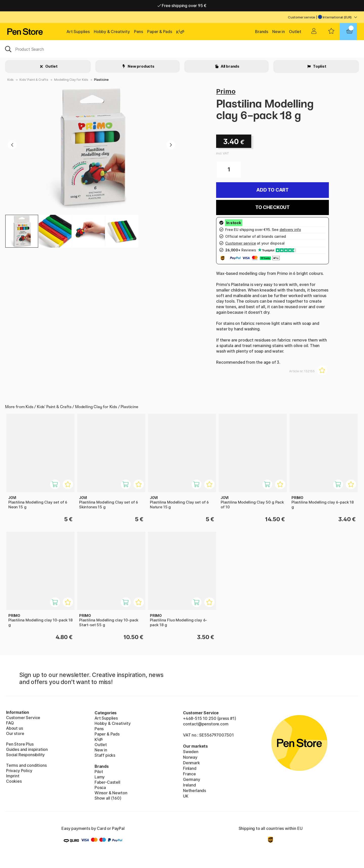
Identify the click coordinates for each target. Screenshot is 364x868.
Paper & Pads (160, 32)
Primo (226, 91)
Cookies (14, 781)
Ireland (189, 785)
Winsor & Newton (111, 793)
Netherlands (195, 791)
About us (15, 728)
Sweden (191, 752)
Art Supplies (78, 32)
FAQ (10, 723)
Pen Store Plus (20, 744)
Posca (100, 787)
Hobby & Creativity (112, 32)
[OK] (182, 49)
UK (186, 796)
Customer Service (23, 718)
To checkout (272, 207)
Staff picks (105, 755)
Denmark (191, 763)
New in (279, 32)
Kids (10, 80)
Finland (190, 768)
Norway (190, 757)
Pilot (99, 772)
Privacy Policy (19, 771)
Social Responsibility (25, 755)
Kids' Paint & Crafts (34, 80)
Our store (15, 733)
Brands (262, 32)
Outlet (295, 32)
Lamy (100, 777)
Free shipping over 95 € (182, 6)
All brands (230, 66)
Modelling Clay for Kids (71, 80)
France (189, 774)
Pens (139, 32)
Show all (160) (108, 798)
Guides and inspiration (27, 749)
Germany (192, 779)
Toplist (319, 66)
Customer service (302, 17)
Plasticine (101, 80)
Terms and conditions (26, 765)
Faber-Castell (107, 782)
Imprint (13, 776)
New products (141, 66)
